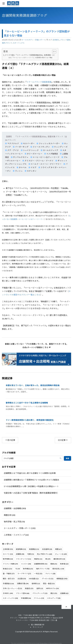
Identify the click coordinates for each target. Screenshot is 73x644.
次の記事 (63, 440)
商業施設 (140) (62, 579)
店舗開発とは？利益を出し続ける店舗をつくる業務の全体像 (30, 473)
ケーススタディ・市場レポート (33, 40)
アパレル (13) (39, 598)
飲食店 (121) (7, 569)
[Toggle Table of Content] (53, 52)
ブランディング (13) (40, 593)
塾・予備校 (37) (9, 574)
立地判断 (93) (8, 549)
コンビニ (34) (26, 564)
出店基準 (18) (47, 549)
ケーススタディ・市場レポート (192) (20, 528)
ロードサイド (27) (24, 574)
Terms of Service (54, 643)
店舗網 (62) (64, 593)
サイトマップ (38, 627)
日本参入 (56, 40)
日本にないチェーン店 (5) (12, 588)
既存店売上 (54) (58, 569)
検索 (67, 458)
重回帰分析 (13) (59, 559)
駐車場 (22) (64, 564)
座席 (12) (40, 588)
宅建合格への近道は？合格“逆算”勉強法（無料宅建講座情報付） (31, 493)
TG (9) (18, 569)
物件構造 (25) (28, 569)
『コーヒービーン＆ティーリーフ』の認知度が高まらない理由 (32, 57)
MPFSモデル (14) (52, 588)
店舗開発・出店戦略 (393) (15, 508)
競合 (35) (54, 593)
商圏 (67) (58, 549)
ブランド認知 (65, 40)
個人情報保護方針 (38, 625)
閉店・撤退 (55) (49, 583)
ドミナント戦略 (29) (10, 564)
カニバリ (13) (8, 554)
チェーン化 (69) (61, 554)
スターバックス (19, 43)
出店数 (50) (22, 579)
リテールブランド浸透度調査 (39, 82)
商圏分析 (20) (10, 515)
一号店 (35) (38, 574)
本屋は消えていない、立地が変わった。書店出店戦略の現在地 (33, 385)
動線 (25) (54, 564)
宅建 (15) (31, 554)
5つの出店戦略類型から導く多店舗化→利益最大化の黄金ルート (31, 486)
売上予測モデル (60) (45, 554)
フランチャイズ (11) (23, 559)
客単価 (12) (36, 583)
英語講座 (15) (34, 549)
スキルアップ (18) (54, 598)
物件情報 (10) (8, 559)
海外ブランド (7, 43)
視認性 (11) (38, 559)
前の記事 (10, 440)
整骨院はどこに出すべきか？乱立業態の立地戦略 (27, 403)
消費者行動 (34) (23, 583)
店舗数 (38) (20, 554)
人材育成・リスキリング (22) (16, 535)
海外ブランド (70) (43, 569)
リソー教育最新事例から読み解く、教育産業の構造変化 (30, 420)
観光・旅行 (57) (9, 579)
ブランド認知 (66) (23, 593)
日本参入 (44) (8, 593)
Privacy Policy (44, 643)
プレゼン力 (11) (48, 579)
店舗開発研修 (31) (41, 564)
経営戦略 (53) (21, 549)
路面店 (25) (29, 588)
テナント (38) (50, 574)
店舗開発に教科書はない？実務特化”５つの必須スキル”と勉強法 (31, 480)
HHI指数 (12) (34, 579)
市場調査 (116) (8, 583)
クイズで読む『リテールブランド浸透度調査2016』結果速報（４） (30, 55)
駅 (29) (48, 559)
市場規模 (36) (26, 598)
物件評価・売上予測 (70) (14, 522)
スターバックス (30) (10, 598)
